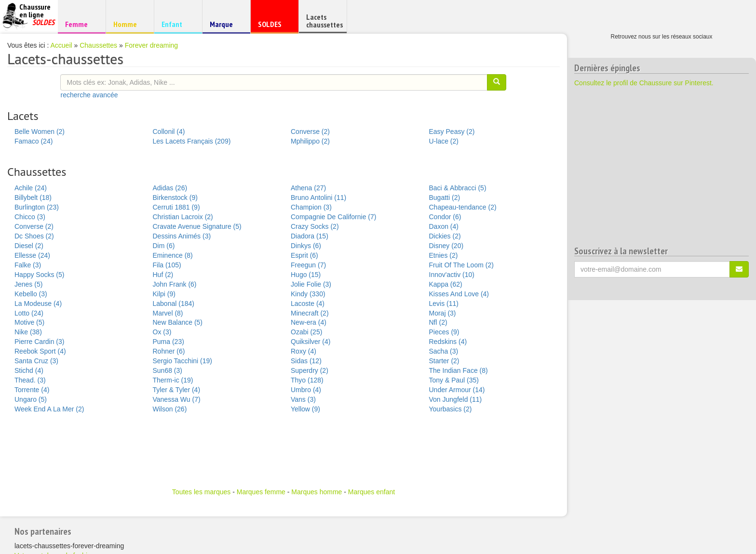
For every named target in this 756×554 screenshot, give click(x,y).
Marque (225, 26)
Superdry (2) (310, 370)
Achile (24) (31, 188)
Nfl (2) (438, 322)
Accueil (61, 45)
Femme (80, 24)
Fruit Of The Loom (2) (461, 265)
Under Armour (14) (457, 390)
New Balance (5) (178, 322)
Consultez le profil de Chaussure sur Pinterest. (644, 83)
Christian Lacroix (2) (183, 217)
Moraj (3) (443, 313)
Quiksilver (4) (310, 342)
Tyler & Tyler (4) (177, 390)
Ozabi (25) (306, 332)
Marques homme (317, 492)
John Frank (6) (175, 284)
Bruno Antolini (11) (318, 198)
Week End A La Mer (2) (49, 409)
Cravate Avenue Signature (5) (197, 226)
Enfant (177, 24)
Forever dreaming (152, 45)
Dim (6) (164, 246)
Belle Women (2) (40, 132)
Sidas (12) (306, 361)
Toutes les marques (201, 492)
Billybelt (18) (33, 198)
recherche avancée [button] (89, 95)
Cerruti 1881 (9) (176, 207)
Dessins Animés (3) (182, 236)
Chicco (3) (30, 217)
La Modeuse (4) (38, 303)
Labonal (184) (174, 303)
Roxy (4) (304, 351)
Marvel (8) (168, 313)
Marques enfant (371, 492)
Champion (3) (311, 207)
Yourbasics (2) (451, 409)
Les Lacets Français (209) (192, 141)
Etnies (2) (444, 255)
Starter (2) (444, 361)
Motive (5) (29, 322)
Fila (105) (167, 265)
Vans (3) (303, 399)
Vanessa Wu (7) (177, 399)
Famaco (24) (34, 141)
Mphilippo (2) (310, 141)
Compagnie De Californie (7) (333, 217)
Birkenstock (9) (175, 198)
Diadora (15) (310, 236)
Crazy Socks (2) (315, 226)
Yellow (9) (305, 409)
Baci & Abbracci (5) (458, 188)
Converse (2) (310, 132)
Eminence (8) (173, 255)
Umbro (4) (306, 390)
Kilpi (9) (164, 294)
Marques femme (261, 492)
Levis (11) (444, 303)
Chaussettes (98, 45)
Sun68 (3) (168, 370)
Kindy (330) (308, 294)
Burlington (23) (37, 207)
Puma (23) (169, 342)
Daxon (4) (444, 226)
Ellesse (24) (32, 255)
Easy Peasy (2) (452, 132)
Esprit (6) (304, 255)
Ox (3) (162, 332)
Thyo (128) (307, 380)
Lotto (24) (29, 313)
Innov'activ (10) (452, 275)
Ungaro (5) (31, 399)
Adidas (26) (170, 188)
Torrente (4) (32, 390)
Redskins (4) (448, 342)
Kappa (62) (446, 284)
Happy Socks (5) (39, 275)
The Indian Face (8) (459, 370)
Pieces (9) (444, 332)
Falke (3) (28, 265)
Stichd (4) (29, 370)
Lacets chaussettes (324, 21)
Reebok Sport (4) (40, 351)
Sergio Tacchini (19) (182, 361)
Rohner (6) (169, 351)
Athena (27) (308, 188)
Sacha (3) (444, 351)
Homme (128, 24)
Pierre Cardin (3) (39, 342)
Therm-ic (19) (173, 380)
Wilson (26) (170, 409)
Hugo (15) (306, 275)
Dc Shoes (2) (34, 236)
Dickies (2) (445, 236)
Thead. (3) (30, 380)
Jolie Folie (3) (311, 284)
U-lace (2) (444, 141)
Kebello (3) (31, 294)
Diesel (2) (29, 246)
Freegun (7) (308, 265)
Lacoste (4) (308, 303)
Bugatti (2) (445, 198)
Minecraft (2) (310, 313)
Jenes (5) (28, 284)
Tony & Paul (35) (454, 380)
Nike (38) (28, 332)
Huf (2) (163, 275)
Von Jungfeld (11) (456, 399)
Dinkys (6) (306, 246)
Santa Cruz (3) (36, 361)
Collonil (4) (169, 132)
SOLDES (273, 26)
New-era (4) (309, 322)
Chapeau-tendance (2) (463, 207)
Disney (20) (446, 246)
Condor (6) (445, 217)
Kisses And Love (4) (459, 294)
